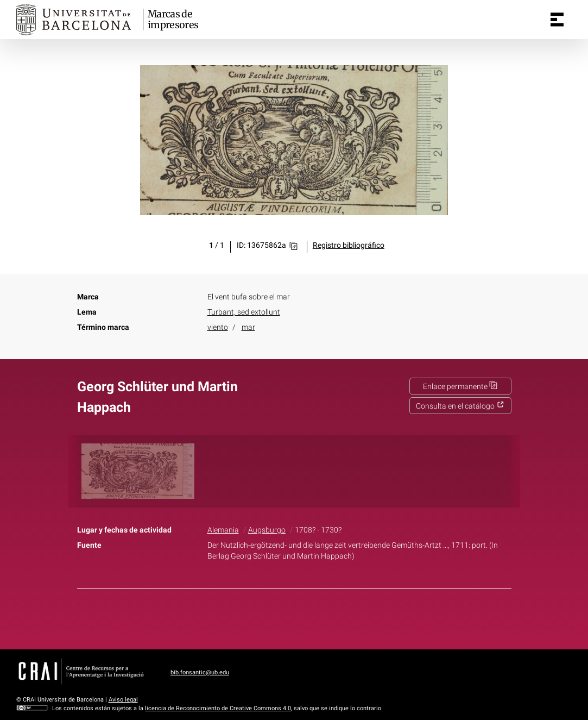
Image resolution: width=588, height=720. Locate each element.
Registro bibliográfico (349, 245)
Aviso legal (123, 700)
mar (248, 327)
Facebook (263, 617)
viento (218, 327)
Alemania (223, 530)
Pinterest (313, 617)
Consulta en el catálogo (460, 406)
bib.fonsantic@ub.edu (200, 672)
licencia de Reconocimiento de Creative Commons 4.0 (218, 708)
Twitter (288, 617)
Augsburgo (267, 530)
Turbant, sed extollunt (244, 312)
